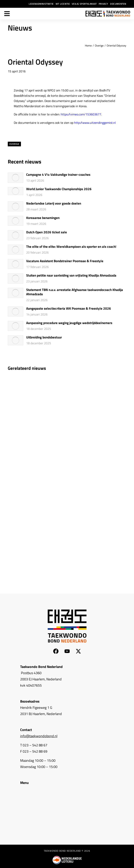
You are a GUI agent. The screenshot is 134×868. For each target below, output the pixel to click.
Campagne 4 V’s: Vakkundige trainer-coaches (58, 175)
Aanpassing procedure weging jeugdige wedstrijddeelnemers (69, 323)
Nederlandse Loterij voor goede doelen (54, 204)
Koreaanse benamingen (43, 218)
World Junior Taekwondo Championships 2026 (59, 189)
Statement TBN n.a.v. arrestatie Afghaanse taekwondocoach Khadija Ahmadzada (75, 292)
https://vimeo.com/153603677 (81, 114)
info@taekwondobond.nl (39, 736)
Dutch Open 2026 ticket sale (47, 232)
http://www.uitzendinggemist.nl (95, 123)
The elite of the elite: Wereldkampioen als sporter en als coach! (71, 247)
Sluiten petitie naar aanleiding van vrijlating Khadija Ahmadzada (71, 276)
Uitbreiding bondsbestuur (44, 337)
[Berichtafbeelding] (16, 178)
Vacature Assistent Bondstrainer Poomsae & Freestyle (65, 261)
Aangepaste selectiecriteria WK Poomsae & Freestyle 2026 (69, 309)
